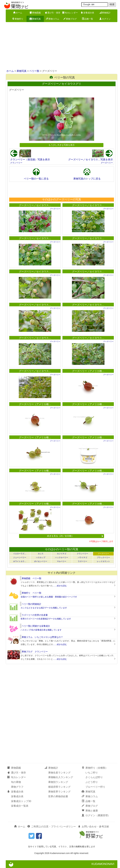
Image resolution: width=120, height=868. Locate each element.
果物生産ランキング (59, 773)
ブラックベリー (103, 558)
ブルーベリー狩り (95, 787)
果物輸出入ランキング (61, 777)
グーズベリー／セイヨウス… (35, 205)
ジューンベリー (20, 558)
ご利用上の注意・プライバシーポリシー (52, 827)
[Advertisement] (60, 46)
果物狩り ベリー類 (31, 593)
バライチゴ (82, 558)
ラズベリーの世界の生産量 (35, 615)
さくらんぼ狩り (94, 777)
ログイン (105, 19)
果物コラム (53, 19)
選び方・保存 (53, 13)
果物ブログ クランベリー (35, 652)
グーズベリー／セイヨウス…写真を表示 (91, 159)
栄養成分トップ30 (21, 801)
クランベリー (16, 163)
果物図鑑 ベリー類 (31, 578)
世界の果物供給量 (58, 796)
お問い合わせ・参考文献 (93, 827)
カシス (41, 554)
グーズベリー (107, 163)
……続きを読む (60, 586)
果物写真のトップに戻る (87, 179)
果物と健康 (90, 811)
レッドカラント (103, 561)
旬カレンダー (70, 13)
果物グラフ (17, 787)
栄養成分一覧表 (20, 806)
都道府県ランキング (59, 787)
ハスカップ (41, 558)
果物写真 (35, 19)
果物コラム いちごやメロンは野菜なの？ (42, 637)
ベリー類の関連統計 (31, 604)
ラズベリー (82, 561)
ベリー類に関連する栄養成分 (36, 626)
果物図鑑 (35, 13)
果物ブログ (70, 19)
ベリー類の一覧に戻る (36, 179)
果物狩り (18, 19)
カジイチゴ (62, 554)
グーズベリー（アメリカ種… (88, 371)
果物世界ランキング (59, 792)
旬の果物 (16, 782)
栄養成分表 (87, 13)
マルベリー (62, 561)
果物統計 (105, 13)
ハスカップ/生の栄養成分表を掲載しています (41, 630)
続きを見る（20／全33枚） (75, 536)
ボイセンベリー (41, 561)
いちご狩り (92, 773)
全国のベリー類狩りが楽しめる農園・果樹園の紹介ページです (49, 597)
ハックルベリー (62, 558)
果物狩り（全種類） (95, 768)
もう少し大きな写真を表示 (62, 145)
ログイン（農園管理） (96, 815)
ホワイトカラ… (20, 561)
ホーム (18, 13)
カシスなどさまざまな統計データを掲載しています (44, 608)
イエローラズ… (20, 554)
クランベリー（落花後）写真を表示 (30, 159)
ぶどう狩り (92, 782)
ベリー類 (34, 71)
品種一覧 (87, 19)
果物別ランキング (58, 782)
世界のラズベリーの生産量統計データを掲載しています (46, 619)
